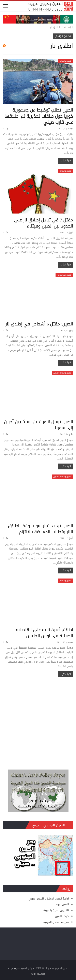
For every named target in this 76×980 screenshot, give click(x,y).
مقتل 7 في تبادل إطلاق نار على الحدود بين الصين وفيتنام (43, 223)
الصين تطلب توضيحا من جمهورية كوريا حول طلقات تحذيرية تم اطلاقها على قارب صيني (39, 116)
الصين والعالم (66, 61)
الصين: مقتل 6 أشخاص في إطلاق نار (39, 324)
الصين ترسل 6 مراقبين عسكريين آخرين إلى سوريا (38, 425)
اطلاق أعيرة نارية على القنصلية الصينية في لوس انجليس (44, 633)
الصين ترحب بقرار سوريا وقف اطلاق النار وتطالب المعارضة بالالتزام (41, 529)
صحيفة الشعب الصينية (56, 922)
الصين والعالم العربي (62, 373)
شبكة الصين (62, 916)
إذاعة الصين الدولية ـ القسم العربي (49, 899)
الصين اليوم (62, 904)
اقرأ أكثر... (66, 161)
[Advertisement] (38, 721)
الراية (34, 974)
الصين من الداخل (64, 275)
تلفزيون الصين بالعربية (56, 910)
